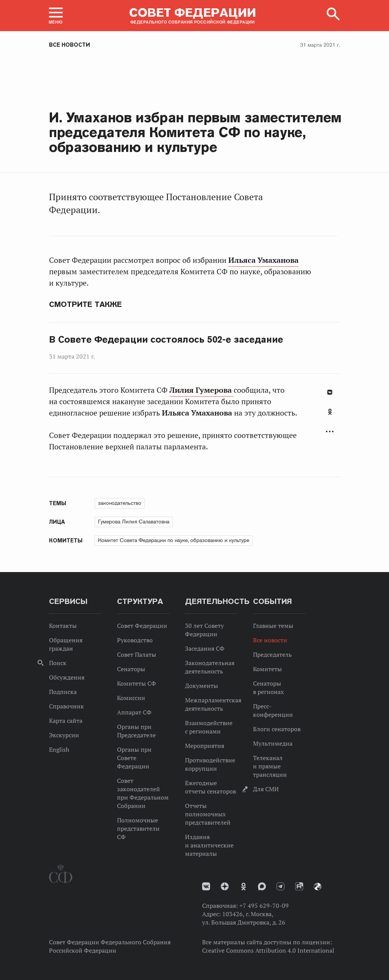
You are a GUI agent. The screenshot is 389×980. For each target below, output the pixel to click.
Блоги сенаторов (277, 729)
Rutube (299, 886)
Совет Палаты (137, 654)
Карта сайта (66, 721)
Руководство (135, 640)
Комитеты (267, 669)
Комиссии (131, 698)
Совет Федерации (142, 626)
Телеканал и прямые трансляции (270, 766)
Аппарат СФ (134, 712)
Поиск (58, 663)
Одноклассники (330, 412)
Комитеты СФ (137, 683)
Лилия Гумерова (202, 390)
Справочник (66, 706)
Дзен (225, 886)
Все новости (70, 45)
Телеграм (281, 886)
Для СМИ (266, 789)
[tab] (330, 416)
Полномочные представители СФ (138, 828)
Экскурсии (64, 735)
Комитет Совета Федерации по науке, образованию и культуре (174, 540)
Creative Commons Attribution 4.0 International (268, 950)
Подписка (63, 692)
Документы (202, 686)
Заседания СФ (205, 648)
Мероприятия (205, 746)
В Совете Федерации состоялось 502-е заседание (166, 340)
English (59, 749)
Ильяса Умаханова (263, 260)
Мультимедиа (273, 743)
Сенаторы (131, 669)
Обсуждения (67, 677)
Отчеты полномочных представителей (208, 814)
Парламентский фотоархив (318, 887)
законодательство (120, 503)
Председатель (272, 654)
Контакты (63, 626)
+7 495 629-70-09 (264, 906)
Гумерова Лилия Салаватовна (134, 522)
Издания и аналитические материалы (209, 845)
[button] (56, 16)
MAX (262, 886)
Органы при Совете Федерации (134, 758)
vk (206, 886)
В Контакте (330, 392)
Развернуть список (330, 432)
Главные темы (273, 626)
